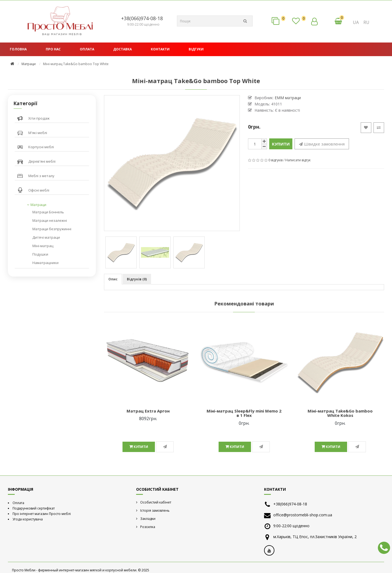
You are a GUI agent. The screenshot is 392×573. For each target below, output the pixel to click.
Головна (18, 49)
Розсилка (148, 527)
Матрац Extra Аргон (148, 411)
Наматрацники (45, 263)
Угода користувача (28, 519)
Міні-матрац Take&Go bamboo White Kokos (340, 413)
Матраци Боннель (48, 212)
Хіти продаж (39, 118)
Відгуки (196, 49)
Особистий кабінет (156, 502)
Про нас (53, 49)
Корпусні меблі (41, 147)
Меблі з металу (41, 176)
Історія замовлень (155, 510)
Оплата (87, 49)
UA (356, 22)
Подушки (40, 254)
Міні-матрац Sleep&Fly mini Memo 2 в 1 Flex (244, 413)
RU (366, 22)
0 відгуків (275, 160)
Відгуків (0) (137, 279)
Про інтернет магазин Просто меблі (42, 514)
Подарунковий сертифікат (34, 508)
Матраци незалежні (50, 220)
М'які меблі (38, 133)
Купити (281, 144)
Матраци (29, 64)
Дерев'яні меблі (42, 161)
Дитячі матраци (46, 237)
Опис (113, 279)
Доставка (122, 49)
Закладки (148, 519)
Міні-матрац (43, 246)
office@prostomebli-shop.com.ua (303, 515)
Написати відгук (298, 160)
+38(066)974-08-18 (142, 18)
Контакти (160, 49)
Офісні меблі (39, 190)
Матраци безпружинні (52, 229)
